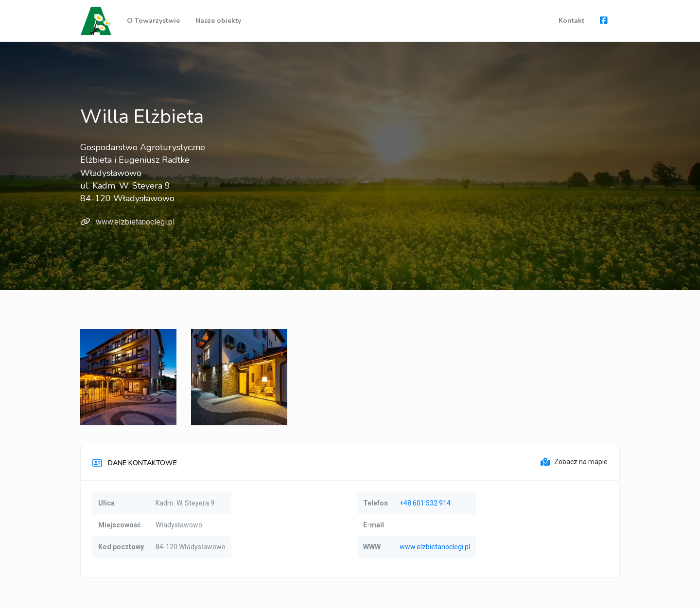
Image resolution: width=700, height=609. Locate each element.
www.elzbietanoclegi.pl (127, 222)
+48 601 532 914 (425, 503)
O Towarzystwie (153, 21)
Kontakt (571, 21)
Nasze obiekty (218, 21)
